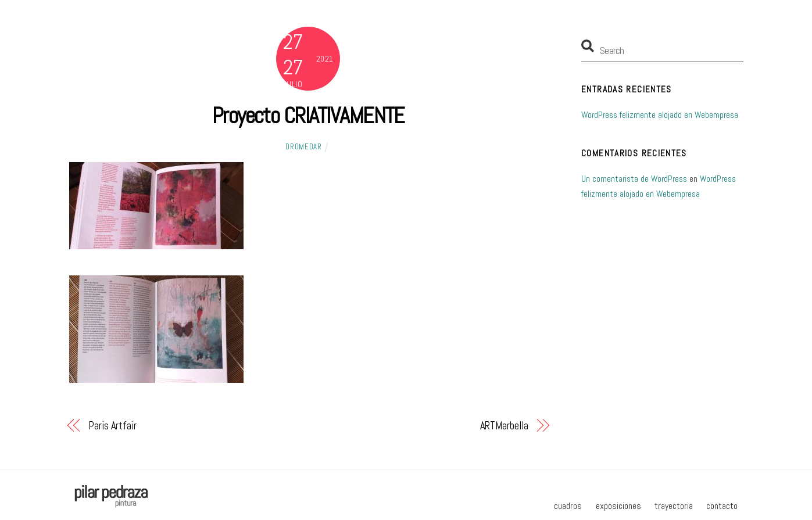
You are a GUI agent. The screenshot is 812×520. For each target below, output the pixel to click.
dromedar (303, 147)
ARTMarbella (504, 426)
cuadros (568, 506)
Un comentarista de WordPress (634, 179)
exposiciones (618, 506)
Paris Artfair (112, 426)
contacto (722, 506)
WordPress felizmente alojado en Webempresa (660, 115)
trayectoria (674, 506)
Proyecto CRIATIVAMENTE (308, 115)
